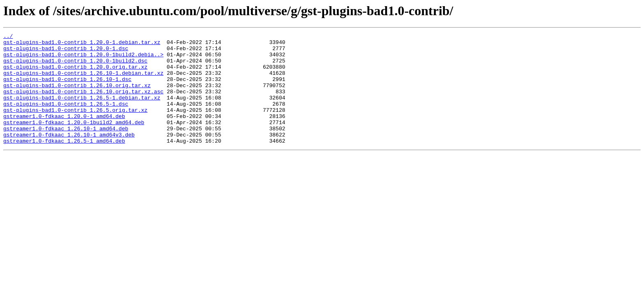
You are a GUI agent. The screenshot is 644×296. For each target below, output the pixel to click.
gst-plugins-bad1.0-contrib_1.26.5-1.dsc (66, 118)
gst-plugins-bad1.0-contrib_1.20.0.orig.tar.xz (75, 74)
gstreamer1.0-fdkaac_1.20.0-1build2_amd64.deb (74, 141)
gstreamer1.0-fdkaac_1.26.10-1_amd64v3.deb (69, 155)
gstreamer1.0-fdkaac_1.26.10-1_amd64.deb (66, 148)
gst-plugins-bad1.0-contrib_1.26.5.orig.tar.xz (75, 126)
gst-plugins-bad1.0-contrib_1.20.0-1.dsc (66, 52)
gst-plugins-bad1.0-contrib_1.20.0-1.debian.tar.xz (82, 44)
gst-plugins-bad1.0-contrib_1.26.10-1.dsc (67, 89)
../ (8, 37)
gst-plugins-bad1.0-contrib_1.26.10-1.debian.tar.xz (83, 81)
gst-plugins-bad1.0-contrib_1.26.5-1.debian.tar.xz (82, 111)
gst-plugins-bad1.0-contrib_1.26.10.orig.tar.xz (77, 96)
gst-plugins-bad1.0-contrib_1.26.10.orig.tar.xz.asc (83, 104)
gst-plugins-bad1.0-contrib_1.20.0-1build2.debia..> (83, 59)
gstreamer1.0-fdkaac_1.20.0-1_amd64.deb (64, 133)
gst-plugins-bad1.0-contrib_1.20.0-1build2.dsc (75, 67)
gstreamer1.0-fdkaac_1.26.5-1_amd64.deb (64, 163)
